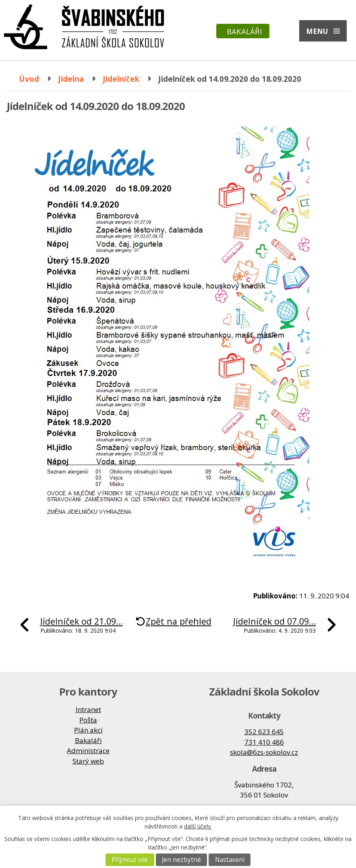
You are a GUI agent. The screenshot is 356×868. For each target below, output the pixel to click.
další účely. (198, 826)
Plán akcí (88, 730)
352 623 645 (264, 732)
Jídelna (71, 79)
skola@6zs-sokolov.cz (264, 752)
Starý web (88, 761)
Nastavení (230, 860)
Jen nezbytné (181, 860)
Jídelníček (121, 79)
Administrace (88, 751)
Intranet (88, 709)
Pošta (88, 720)
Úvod (29, 79)
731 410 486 (264, 742)
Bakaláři (244, 31)
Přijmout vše (130, 860)
